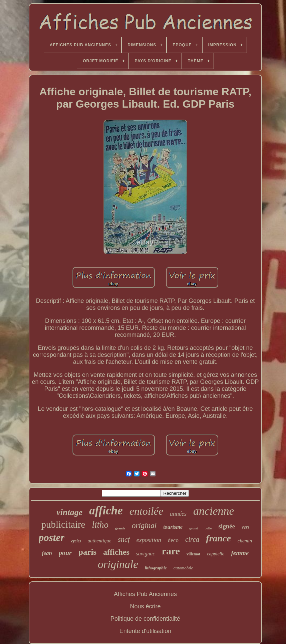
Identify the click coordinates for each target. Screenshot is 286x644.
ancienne (214, 511)
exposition (149, 540)
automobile (183, 568)
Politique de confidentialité (145, 619)
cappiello (216, 554)
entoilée (146, 511)
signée (227, 526)
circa (192, 539)
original (144, 526)
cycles (76, 541)
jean (47, 553)
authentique (100, 541)
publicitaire (63, 524)
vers (245, 527)
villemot (193, 554)
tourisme (173, 527)
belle (208, 528)
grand (194, 528)
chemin (245, 541)
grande (120, 528)
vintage (69, 512)
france (218, 538)
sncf (124, 539)
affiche (106, 511)
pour (65, 553)
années (178, 514)
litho (100, 525)
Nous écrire (145, 606)
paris (87, 552)
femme (240, 553)
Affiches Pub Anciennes (145, 594)
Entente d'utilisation (146, 631)
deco (173, 540)
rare (171, 551)
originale (118, 564)
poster (52, 538)
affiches (116, 552)
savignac (146, 554)
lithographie (156, 568)
